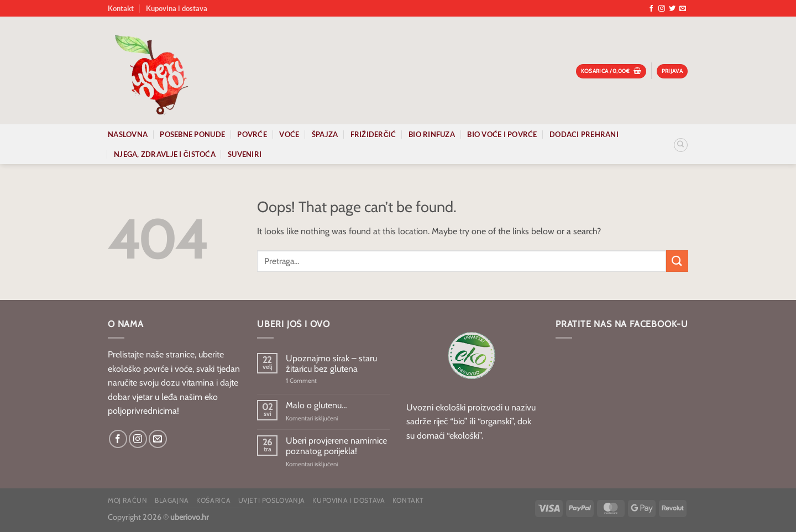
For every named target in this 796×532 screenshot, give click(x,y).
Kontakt (121, 8)
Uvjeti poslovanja (272, 500)
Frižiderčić (373, 134)
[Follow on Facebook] (651, 9)
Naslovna (128, 134)
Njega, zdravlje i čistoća (165, 154)
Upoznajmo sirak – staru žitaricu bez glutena (331, 364)
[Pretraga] (681, 145)
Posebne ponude (192, 134)
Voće (289, 134)
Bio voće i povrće (502, 134)
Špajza (325, 134)
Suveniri (245, 154)
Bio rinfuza (432, 134)
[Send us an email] (683, 9)
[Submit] (677, 261)
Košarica (213, 500)
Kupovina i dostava (177, 8)
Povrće (252, 134)
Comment (301, 381)
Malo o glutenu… (316, 405)
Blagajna (172, 500)
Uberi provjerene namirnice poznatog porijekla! (336, 446)
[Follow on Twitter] (672, 9)
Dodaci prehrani (584, 134)
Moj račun (128, 500)
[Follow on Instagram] (662, 9)
